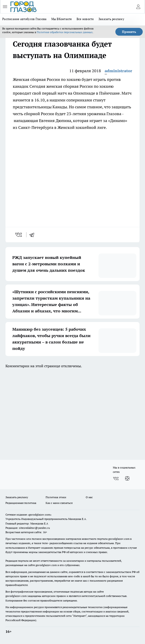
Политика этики (56, 497)
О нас (89, 497)
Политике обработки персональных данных (65, 32)
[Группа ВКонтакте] (116, 479)
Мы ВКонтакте (62, 19)
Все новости (85, 19)
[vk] (19, 235)
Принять (129, 32)
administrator (118, 71)
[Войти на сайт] (138, 7)
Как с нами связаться (59, 503)
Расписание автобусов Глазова (25, 19)
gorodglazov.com (119, 539)
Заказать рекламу (111, 19)
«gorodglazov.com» (40, 515)
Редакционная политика (21, 503)
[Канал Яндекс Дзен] (127, 479)
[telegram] (33, 235)
